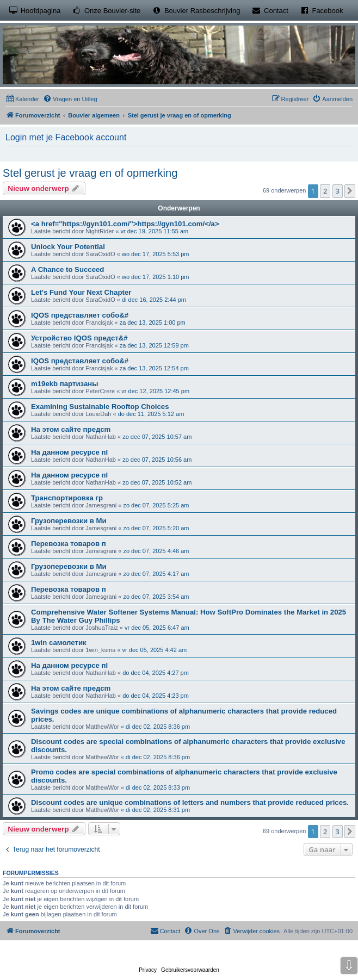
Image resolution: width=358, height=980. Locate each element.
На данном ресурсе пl (69, 452)
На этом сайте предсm (71, 429)
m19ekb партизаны (64, 384)
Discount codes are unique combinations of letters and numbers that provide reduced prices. (190, 802)
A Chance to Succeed (67, 269)
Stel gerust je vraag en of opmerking (90, 173)
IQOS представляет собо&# (80, 315)
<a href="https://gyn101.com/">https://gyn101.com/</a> (125, 224)
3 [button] (338, 191)
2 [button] (325, 191)
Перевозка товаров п (69, 544)
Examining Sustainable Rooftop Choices (100, 407)
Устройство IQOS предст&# (79, 338)
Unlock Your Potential (68, 247)
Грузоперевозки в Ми (69, 521)
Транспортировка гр (67, 498)
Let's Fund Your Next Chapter (81, 292)
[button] (350, 191)
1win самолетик (59, 643)
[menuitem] (22, 99)
